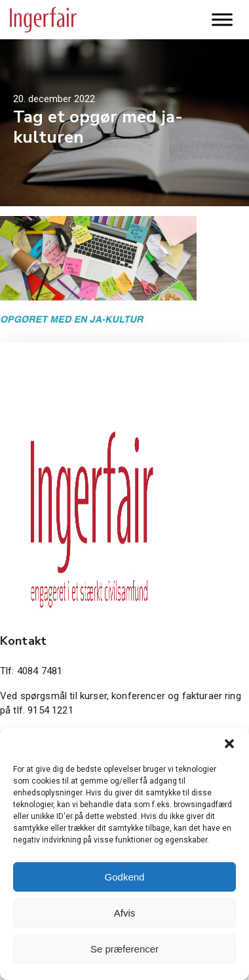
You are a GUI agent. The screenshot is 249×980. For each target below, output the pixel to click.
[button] (229, 744)
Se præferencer (125, 949)
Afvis (125, 913)
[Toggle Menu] (222, 19)
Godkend (125, 877)
